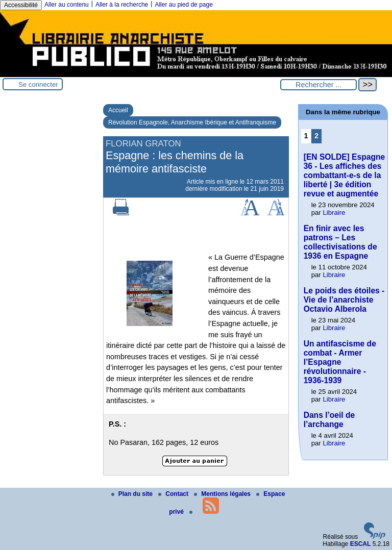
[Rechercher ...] (318, 85)
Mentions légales (223, 494)
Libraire (334, 212)
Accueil (118, 110)
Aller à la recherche (122, 5)
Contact (174, 494)
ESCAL (361, 544)
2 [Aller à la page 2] (316, 136)
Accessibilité (21, 5)
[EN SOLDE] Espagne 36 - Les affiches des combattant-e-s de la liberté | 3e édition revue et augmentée (344, 175)
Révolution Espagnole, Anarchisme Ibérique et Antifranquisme (192, 122)
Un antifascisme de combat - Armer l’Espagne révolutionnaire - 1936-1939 (340, 362)
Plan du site (133, 494)
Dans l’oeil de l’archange (329, 420)
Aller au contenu (67, 5)
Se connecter (38, 84)
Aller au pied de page (183, 5)
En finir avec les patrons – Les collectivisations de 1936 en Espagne (340, 242)
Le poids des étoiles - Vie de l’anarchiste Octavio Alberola (344, 300)
